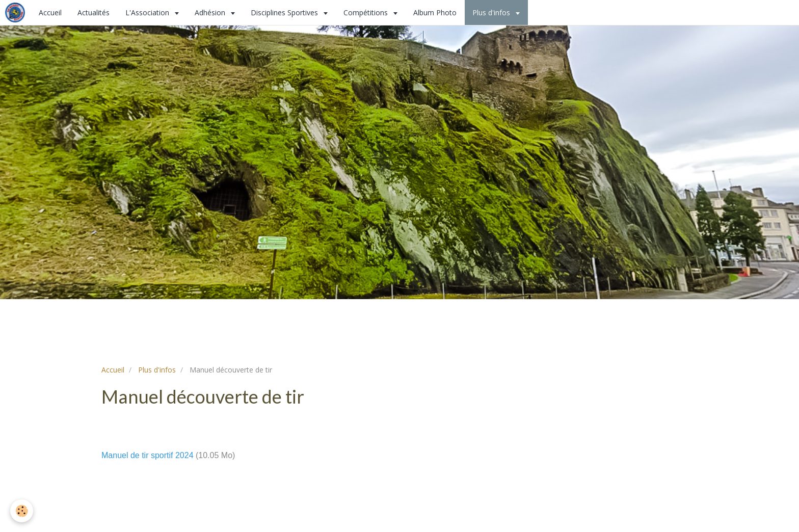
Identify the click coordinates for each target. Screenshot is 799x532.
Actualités (94, 12)
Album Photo (435, 12)
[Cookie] (22, 511)
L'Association (148, 12)
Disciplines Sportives (285, 12)
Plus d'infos (492, 12)
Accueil (50, 12)
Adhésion (211, 12)
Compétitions (367, 12)
